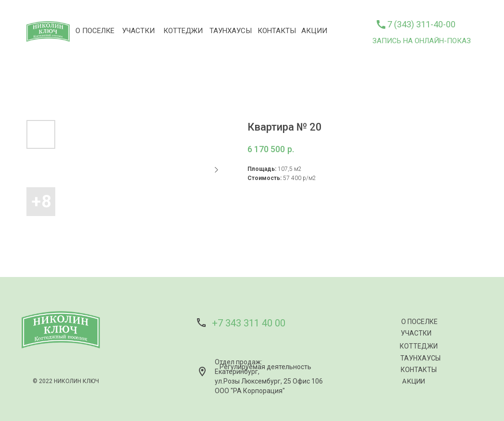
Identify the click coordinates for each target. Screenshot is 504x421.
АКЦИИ (314, 31)
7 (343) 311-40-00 (421, 24)
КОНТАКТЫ (277, 31)
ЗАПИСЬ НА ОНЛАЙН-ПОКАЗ (422, 41)
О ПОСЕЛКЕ (95, 31)
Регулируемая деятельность (265, 367)
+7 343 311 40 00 (249, 323)
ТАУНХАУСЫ (231, 31)
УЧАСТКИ (138, 31)
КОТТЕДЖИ (183, 31)
